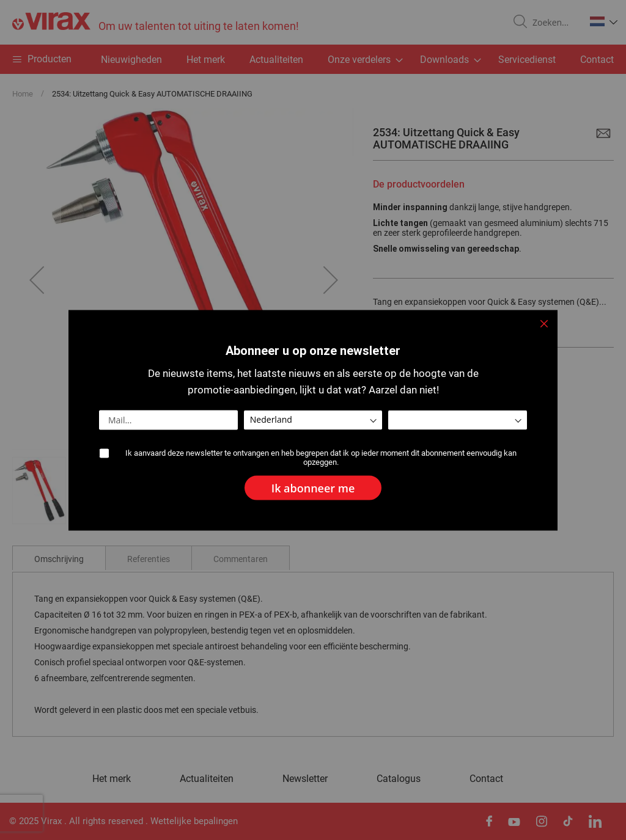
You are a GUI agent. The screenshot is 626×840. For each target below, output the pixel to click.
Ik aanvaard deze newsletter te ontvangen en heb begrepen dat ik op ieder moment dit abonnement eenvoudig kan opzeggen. (321, 457)
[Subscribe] (313, 488)
